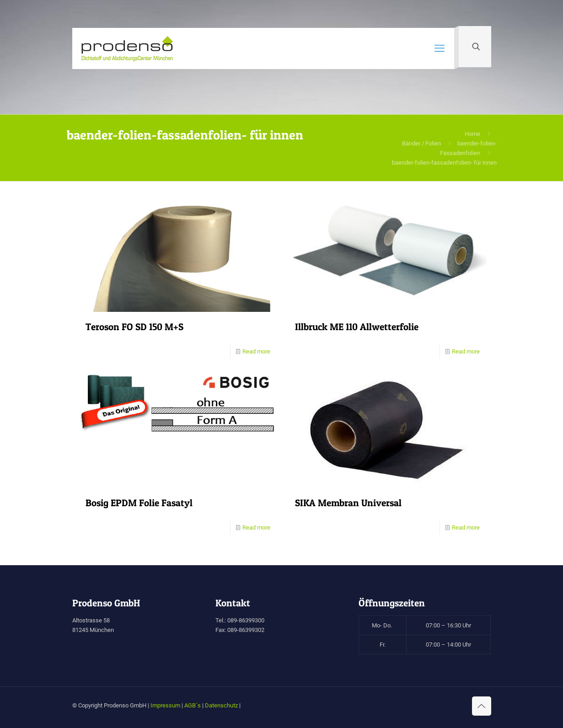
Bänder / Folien (421, 143)
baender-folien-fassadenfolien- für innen (444, 163)
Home (472, 134)
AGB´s (193, 705)
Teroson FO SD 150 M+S (134, 327)
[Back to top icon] (482, 706)
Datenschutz (221, 705)
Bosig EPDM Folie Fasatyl (139, 503)
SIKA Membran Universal (348, 503)
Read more (256, 351)
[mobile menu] (440, 48)
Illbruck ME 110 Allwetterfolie (357, 327)
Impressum (165, 705)
